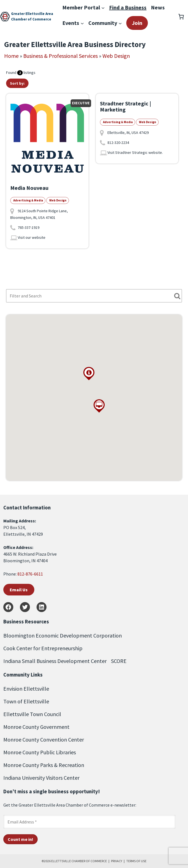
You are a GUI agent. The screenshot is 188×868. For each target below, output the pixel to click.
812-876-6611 (30, 574)
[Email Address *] (89, 822)
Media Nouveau (29, 188)
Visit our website (32, 237)
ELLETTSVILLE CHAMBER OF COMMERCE (79, 861)
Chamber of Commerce (31, 19)
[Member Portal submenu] (103, 7)
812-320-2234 (118, 142)
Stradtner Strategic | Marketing (126, 106)
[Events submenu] (82, 23)
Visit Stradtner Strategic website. (135, 152)
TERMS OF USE (136, 861)
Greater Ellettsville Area (32, 14)
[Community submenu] (120, 23)
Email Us (19, 590)
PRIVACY (117, 861)
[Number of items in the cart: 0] (181, 17)
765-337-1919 (29, 227)
